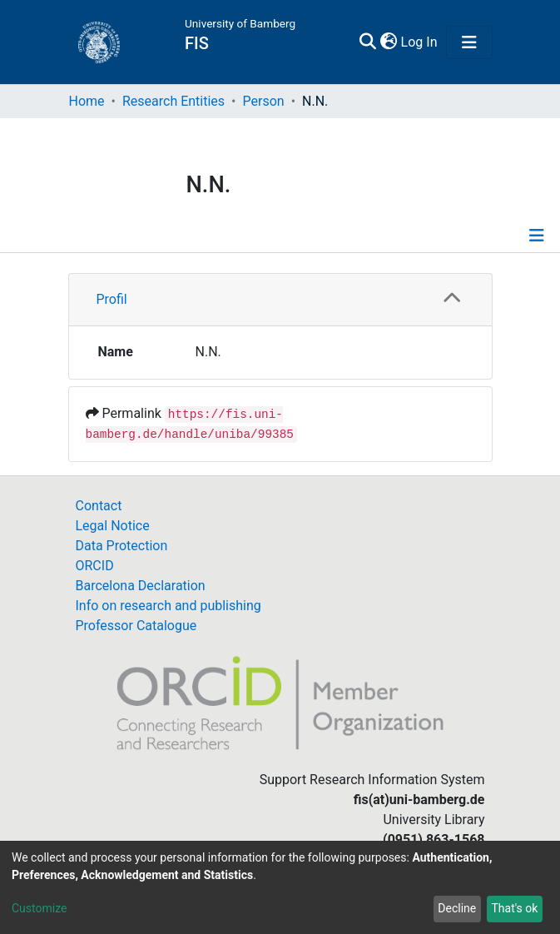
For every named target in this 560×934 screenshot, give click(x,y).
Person (264, 101)
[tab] (280, 300)
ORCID (95, 566)
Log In (420, 42)
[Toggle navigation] (469, 42)
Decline (457, 908)
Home (87, 101)
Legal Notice (113, 526)
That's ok (514, 908)
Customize (39, 908)
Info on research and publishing (168, 606)
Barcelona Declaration (141, 586)
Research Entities (173, 101)
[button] (389, 42)
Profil (112, 299)
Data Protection (122, 546)
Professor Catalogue (136, 626)
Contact (99, 506)
